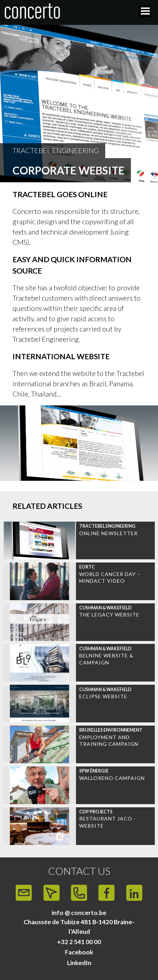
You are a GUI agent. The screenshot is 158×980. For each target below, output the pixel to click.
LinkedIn (79, 963)
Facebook (79, 952)
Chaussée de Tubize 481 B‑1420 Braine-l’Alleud (79, 927)
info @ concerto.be (79, 913)
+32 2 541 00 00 (79, 942)
